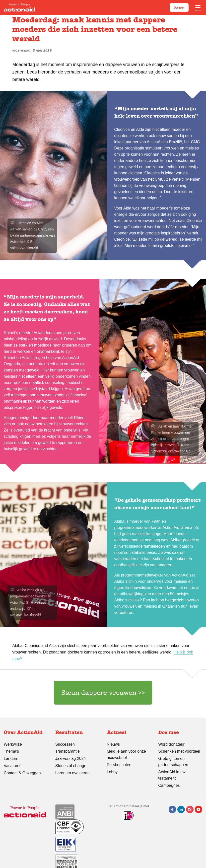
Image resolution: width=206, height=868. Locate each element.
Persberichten (119, 765)
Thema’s (11, 751)
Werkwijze (13, 744)
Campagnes (169, 785)
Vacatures (13, 766)
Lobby (112, 772)
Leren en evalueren (72, 773)
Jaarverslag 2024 (71, 759)
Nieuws (113, 744)
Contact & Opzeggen (22, 773)
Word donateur (171, 744)
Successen (65, 744)
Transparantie (68, 751)
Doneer (179, 7)
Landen (10, 759)
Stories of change (71, 766)
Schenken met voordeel (179, 751)
